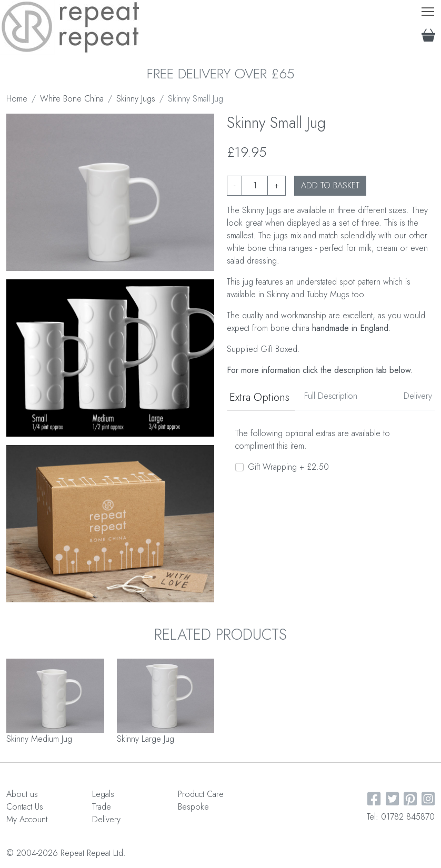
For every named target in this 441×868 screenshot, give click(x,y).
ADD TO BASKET (330, 185)
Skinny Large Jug (146, 739)
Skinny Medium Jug (39, 739)
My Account (27, 819)
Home (17, 99)
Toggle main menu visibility (429, 9)
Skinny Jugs (136, 99)
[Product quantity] (255, 186)
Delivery (106, 819)
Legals (103, 794)
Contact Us (25, 807)
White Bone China (72, 99)
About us (22, 794)
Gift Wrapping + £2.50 (288, 467)
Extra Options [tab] (259, 397)
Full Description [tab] (331, 396)
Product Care (201, 794)
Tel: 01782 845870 (401, 817)
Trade (102, 807)
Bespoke (193, 807)
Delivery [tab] (418, 396)
